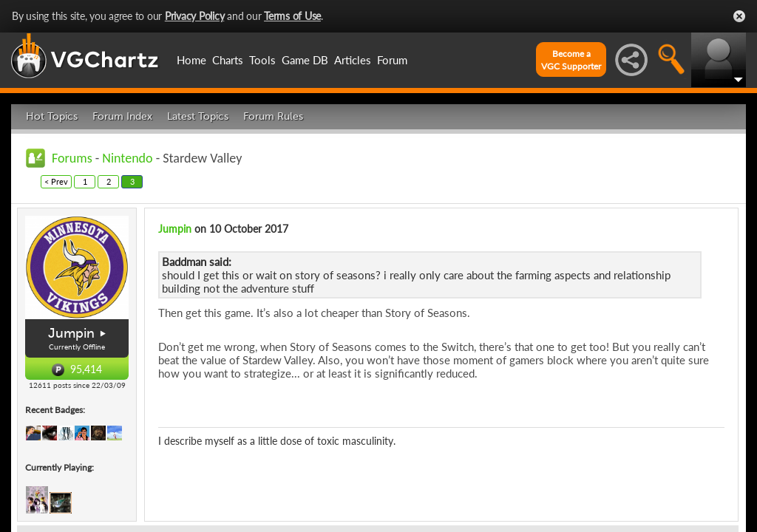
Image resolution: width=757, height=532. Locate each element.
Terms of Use (292, 16)
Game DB (305, 60)
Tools (262, 60)
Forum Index (122, 116)
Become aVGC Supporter (571, 60)
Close (739, 16)
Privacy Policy (195, 16)
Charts (228, 60)
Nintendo (127, 158)
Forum (392, 60)
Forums (72, 158)
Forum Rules (273, 116)
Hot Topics (52, 116)
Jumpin (71, 333)
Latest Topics (198, 116)
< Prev (56, 181)
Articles (353, 60)
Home (191, 60)
